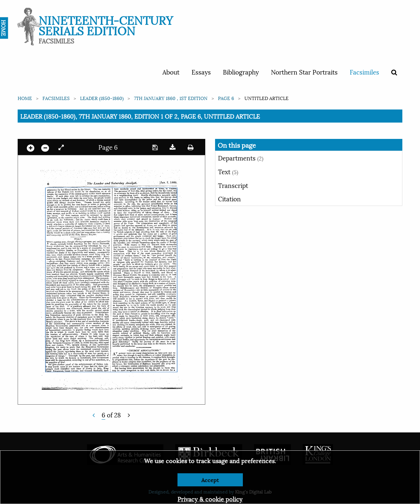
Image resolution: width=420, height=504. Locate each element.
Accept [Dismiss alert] (210, 480)
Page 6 (226, 98)
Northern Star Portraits (304, 72)
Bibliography (241, 72)
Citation (229, 198)
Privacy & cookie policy (210, 499)
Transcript (233, 185)
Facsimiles (364, 72)
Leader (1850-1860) (102, 98)
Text (228, 171)
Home (25, 98)
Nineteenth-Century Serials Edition (106, 25)
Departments (241, 158)
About (171, 72)
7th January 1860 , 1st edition (171, 98)
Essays (201, 72)
